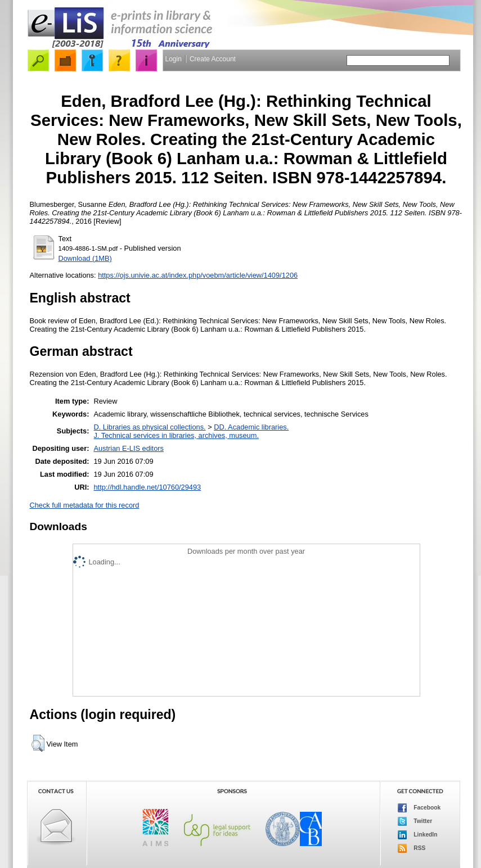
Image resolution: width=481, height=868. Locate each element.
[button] (38, 743)
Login (174, 59)
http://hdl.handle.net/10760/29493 (147, 487)
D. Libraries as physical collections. (149, 427)
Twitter (415, 821)
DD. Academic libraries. (251, 427)
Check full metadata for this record (85, 505)
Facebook (419, 808)
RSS (412, 848)
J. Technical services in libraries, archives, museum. (176, 435)
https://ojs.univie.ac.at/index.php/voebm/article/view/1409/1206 (198, 275)
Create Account (213, 59)
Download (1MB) (85, 258)
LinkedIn (418, 835)
